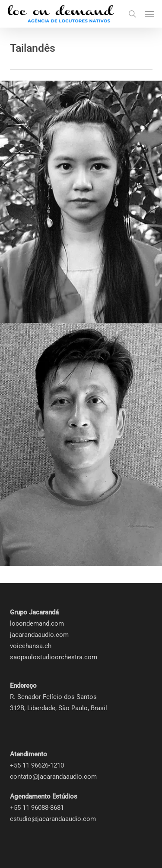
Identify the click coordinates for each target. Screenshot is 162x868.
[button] (149, 14)
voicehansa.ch (31, 646)
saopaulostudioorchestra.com (54, 657)
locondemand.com (37, 624)
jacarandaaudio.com (39, 635)
